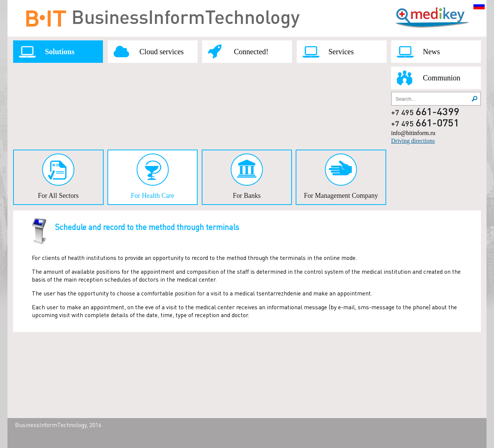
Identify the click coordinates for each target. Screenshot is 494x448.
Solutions (60, 52)
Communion (442, 78)
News (432, 52)
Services (341, 52)
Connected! (251, 52)
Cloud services (162, 52)
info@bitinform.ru (413, 133)
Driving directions (413, 141)
